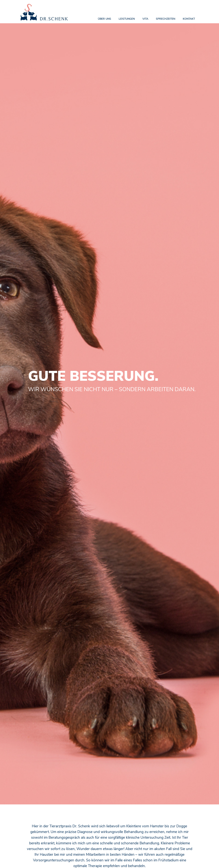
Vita (145, 19)
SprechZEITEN (166, 19)
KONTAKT (189, 19)
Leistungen (127, 19)
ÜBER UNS (104, 19)
